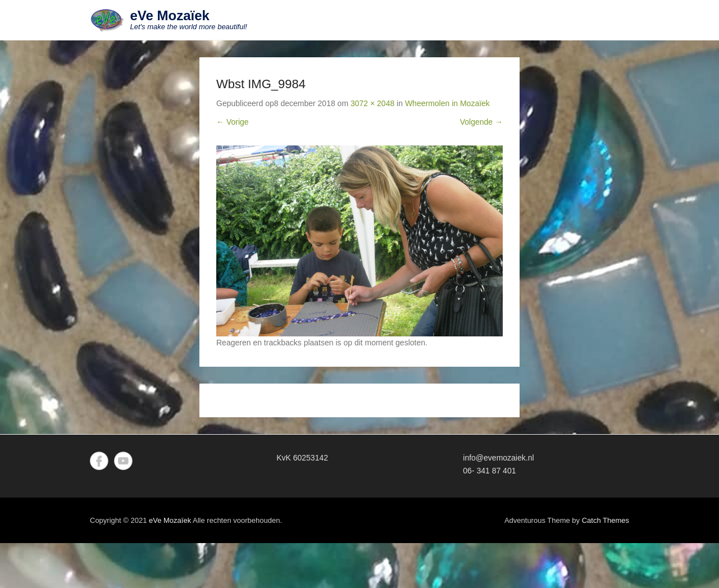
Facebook (99, 461)
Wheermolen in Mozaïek (447, 103)
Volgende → (481, 122)
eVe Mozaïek (170, 15)
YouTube (123, 461)
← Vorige (233, 122)
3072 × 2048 (372, 103)
